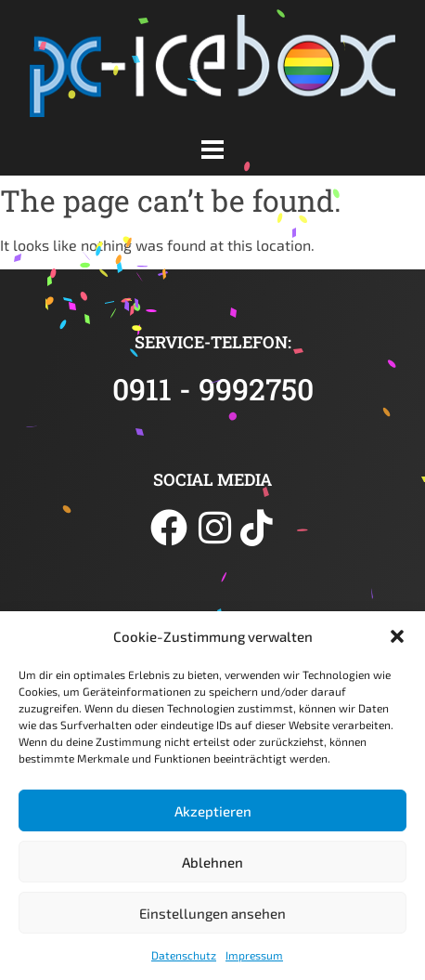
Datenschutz (184, 955)
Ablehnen (212, 862)
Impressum (254, 955)
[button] (397, 636)
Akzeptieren (213, 811)
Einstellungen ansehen (212, 913)
